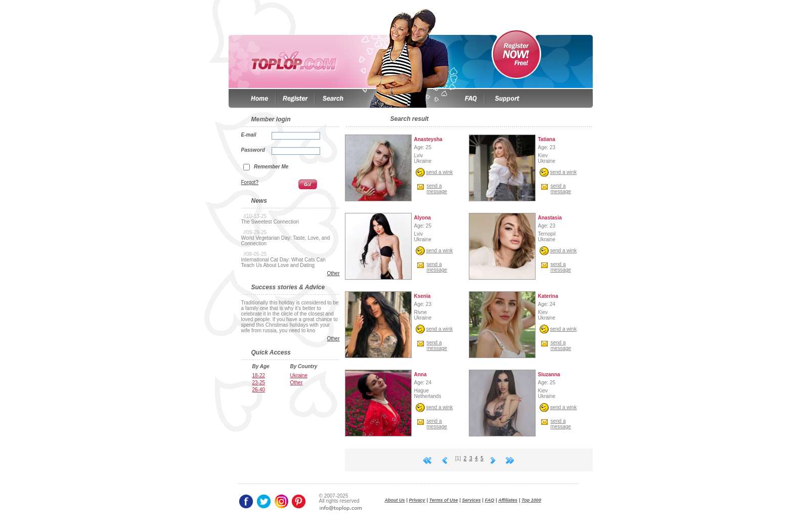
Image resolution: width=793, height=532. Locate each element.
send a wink (440, 172)
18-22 (259, 375)
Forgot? (250, 182)
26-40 (259, 390)
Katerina (548, 296)
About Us (395, 500)
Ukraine (299, 375)
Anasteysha (428, 139)
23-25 (259, 383)
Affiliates (508, 500)
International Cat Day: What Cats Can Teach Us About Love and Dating (283, 262)
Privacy (417, 500)
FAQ (490, 500)
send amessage (437, 189)
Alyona (423, 218)
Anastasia (550, 218)
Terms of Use (444, 500)
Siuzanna (549, 374)
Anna (421, 374)
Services (472, 500)
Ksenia (423, 296)
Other (333, 273)
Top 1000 (531, 500)
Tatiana (547, 139)
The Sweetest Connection (270, 222)
